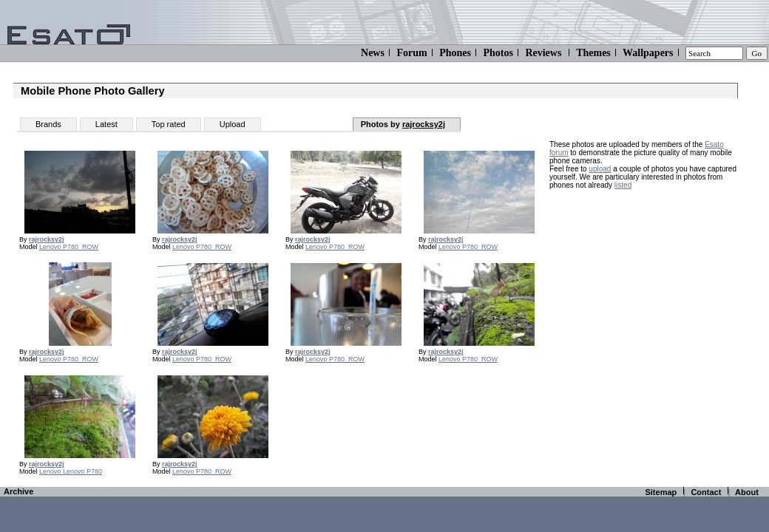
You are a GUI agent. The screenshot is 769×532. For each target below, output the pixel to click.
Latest (106, 124)
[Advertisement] (642, 290)
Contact (706, 492)
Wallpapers (648, 53)
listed (623, 185)
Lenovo (51, 247)
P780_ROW (81, 247)
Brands (48, 124)
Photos (498, 53)
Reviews (543, 53)
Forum (411, 53)
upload (600, 169)
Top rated (169, 124)
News (373, 53)
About (747, 492)
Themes (593, 53)
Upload (233, 124)
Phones (455, 53)
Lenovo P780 (82, 471)
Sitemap (661, 492)
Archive (18, 491)
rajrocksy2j (424, 124)
